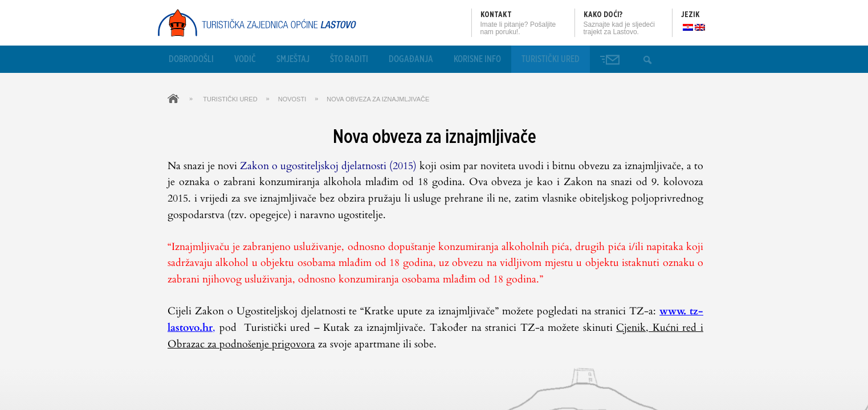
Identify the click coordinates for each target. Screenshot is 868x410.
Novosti (292, 99)
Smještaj (293, 59)
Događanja (411, 59)
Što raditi (349, 59)
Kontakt (496, 15)
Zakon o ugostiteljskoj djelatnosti (313, 166)
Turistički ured (551, 59)
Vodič (245, 59)
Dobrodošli (191, 59)
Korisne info (477, 59)
